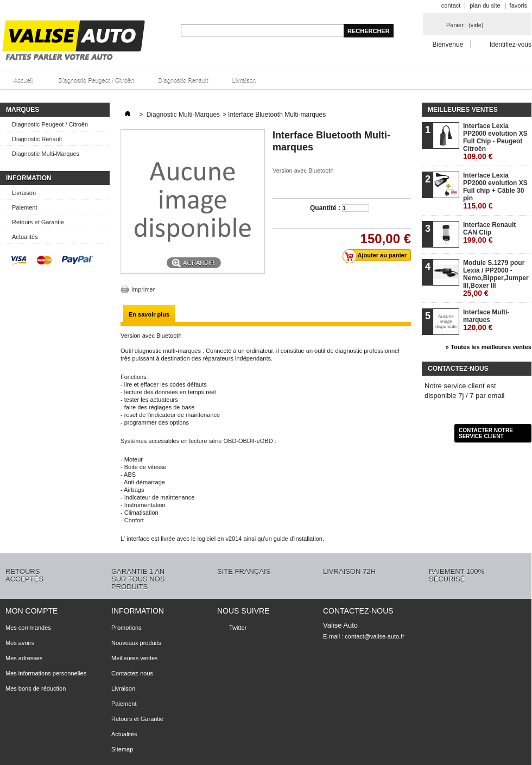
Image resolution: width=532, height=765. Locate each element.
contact (451, 5)
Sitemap (122, 749)
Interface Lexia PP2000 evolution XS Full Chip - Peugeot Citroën (495, 141)
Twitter (238, 628)
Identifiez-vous (511, 44)
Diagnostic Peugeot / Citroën (96, 80)
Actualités (25, 237)
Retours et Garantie (38, 222)
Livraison (244, 80)
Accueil (22, 83)
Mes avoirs (20, 643)
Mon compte (31, 611)
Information (29, 178)
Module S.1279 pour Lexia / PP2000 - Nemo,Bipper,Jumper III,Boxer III (496, 278)
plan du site (485, 5)
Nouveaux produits (136, 643)
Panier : (465, 25)
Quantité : (325, 208)
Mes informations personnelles (46, 673)
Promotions (126, 628)
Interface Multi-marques (486, 320)
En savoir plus (149, 314)
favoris (518, 5)
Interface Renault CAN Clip (489, 232)
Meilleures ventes (463, 110)
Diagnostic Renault (183, 80)
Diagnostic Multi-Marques (46, 154)
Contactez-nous (132, 673)
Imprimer (143, 289)
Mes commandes (28, 628)
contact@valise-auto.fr (375, 636)
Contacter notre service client (486, 433)
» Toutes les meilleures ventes (489, 347)
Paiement (24, 207)
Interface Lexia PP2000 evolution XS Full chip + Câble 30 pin (495, 191)
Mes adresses (24, 658)
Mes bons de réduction (36, 688)
